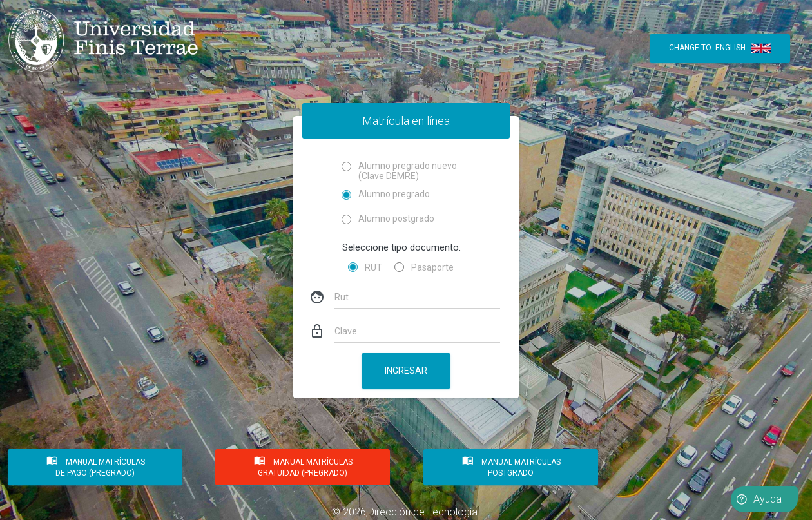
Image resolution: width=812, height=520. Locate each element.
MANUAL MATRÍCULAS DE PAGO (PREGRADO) (95, 465)
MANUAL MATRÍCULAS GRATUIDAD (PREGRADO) (303, 465)
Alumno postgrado (388, 219)
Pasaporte (432, 267)
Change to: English (720, 48)
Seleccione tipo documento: (401, 247)
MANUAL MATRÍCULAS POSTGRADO (510, 465)
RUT (373, 267)
